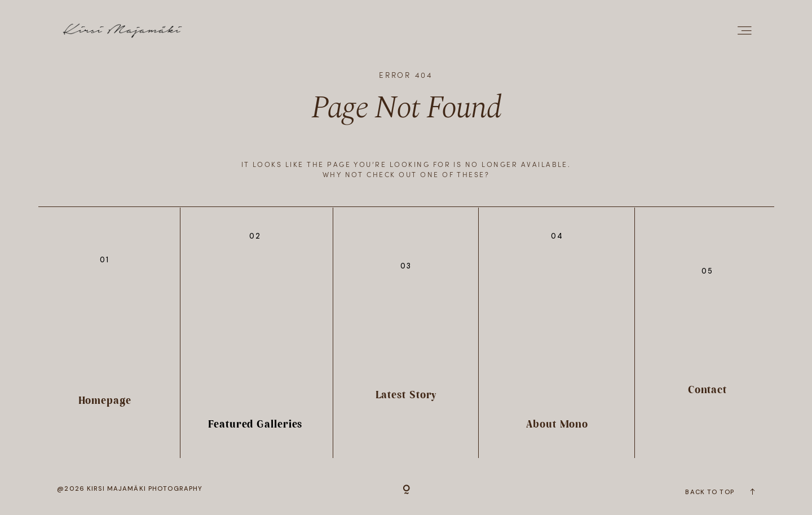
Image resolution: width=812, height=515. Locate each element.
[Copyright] (406, 491)
